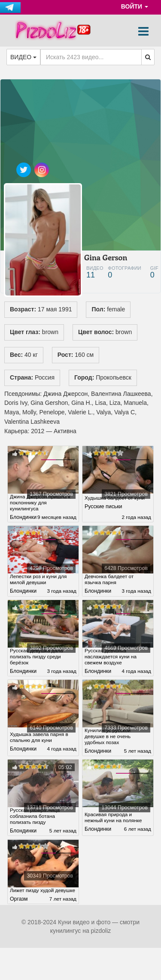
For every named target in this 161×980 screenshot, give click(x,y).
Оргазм (19, 908)
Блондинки (23, 516)
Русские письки (103, 512)
